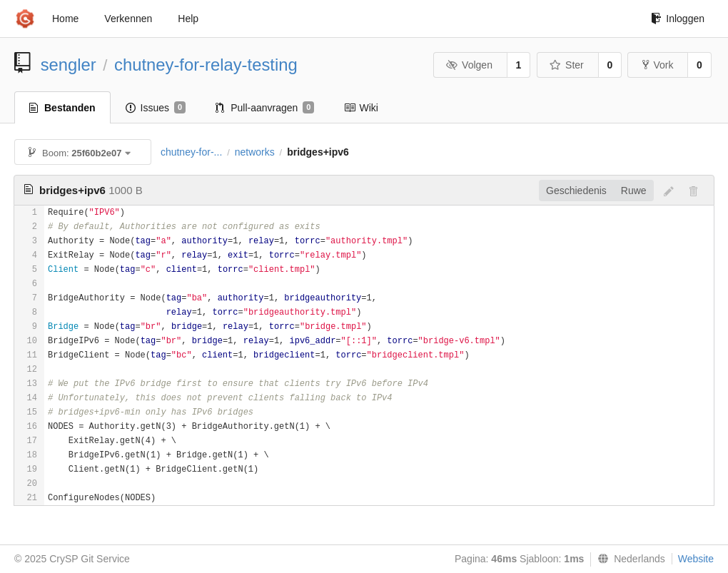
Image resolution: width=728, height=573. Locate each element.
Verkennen (128, 19)
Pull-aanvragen (265, 108)
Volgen (469, 65)
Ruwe (634, 191)
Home (65, 19)
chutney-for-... (191, 152)
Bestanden (62, 108)
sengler (69, 65)
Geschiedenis (576, 191)
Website (696, 559)
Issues (156, 108)
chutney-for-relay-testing (206, 65)
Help (188, 19)
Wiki (361, 108)
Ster (567, 65)
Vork (658, 65)
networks (255, 152)
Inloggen (678, 19)
